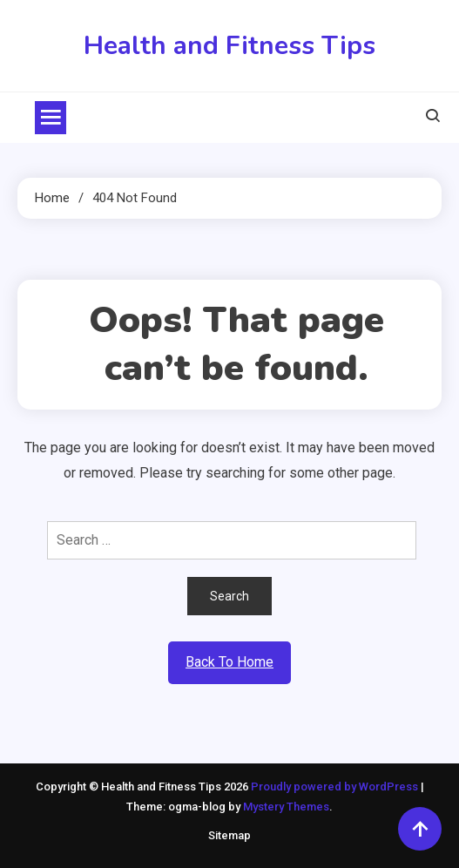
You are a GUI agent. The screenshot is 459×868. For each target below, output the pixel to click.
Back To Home (229, 662)
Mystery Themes (286, 807)
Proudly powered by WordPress (336, 787)
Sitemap (229, 835)
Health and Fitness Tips (229, 46)
